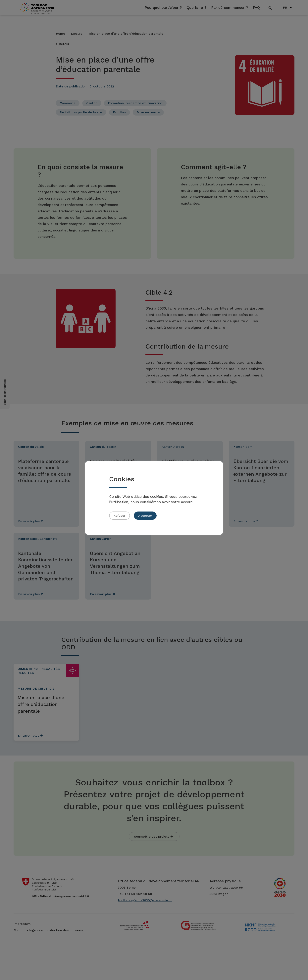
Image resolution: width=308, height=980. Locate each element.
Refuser (120, 516)
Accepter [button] (145, 516)
